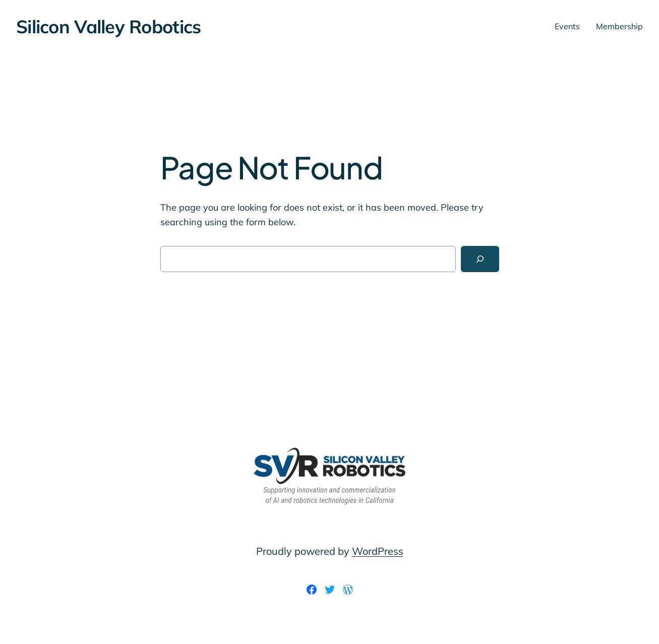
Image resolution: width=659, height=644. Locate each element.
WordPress (378, 551)
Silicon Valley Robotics (108, 26)
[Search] (480, 259)
